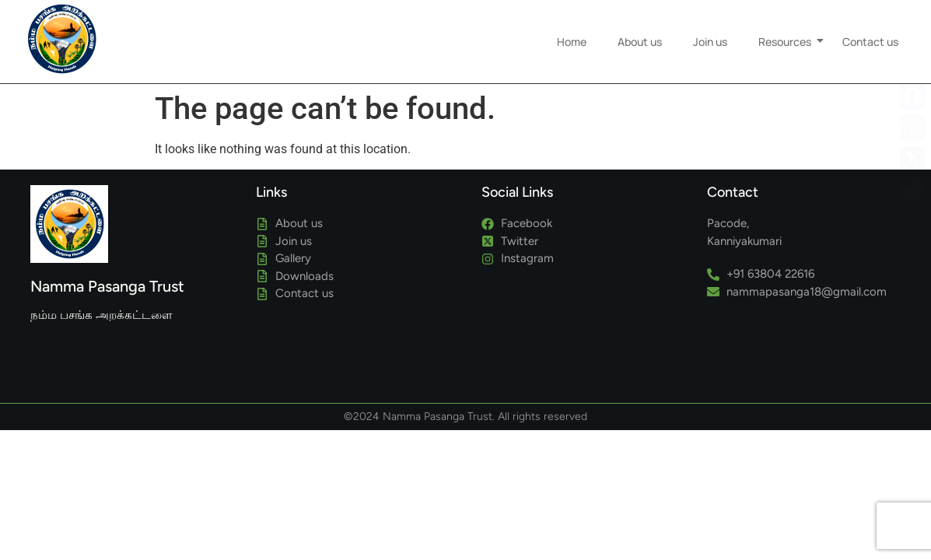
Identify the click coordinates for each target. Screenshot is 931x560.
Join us (710, 34)
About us (640, 34)
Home (572, 34)
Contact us (870, 34)
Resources (789, 34)
